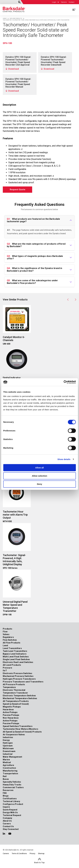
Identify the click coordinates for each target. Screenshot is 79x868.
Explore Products (16, 19)
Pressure (7, 668)
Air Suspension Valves (14, 735)
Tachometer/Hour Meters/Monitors (21, 729)
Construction (9, 768)
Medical (7, 762)
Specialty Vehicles (12, 782)
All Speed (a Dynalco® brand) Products (22, 732)
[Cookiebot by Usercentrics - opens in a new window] (64, 382)
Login (54, 2)
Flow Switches (10, 640)
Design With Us (10, 812)
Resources (8, 790)
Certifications (10, 799)
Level (5, 646)
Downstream (9, 751)
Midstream (8, 748)
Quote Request (10, 810)
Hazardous (8, 710)
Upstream (8, 746)
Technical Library (11, 801)
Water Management (12, 757)
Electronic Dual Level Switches (18, 662)
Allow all (39, 468)
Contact (71, 2)
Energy (6, 740)
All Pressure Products (14, 684)
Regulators (8, 637)
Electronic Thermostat (14, 690)
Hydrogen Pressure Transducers (19, 679)
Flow (5, 632)
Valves (6, 634)
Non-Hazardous (11, 718)
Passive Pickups (11, 715)
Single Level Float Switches (16, 659)
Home (5, 19)
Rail (5, 776)
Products (7, 629)
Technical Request (12, 815)
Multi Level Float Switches (16, 657)
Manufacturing (10, 771)
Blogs (6, 796)
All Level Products (12, 665)
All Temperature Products (16, 701)
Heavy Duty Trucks (12, 785)
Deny (39, 484)
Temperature (9, 687)
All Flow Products (12, 643)
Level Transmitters (12, 648)
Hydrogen (8, 743)
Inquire (6, 807)
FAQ (5, 793)
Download (14, 69)
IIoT (5, 671)
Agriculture (8, 765)
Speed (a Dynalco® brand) (16, 704)
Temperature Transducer (15, 693)
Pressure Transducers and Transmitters (23, 682)
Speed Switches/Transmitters (18, 726)
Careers (64, 2)
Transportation (10, 774)
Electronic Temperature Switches (19, 696)
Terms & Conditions (19, 854)
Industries (8, 737)
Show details (64, 459)
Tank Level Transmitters (15, 651)
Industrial (8, 754)
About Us (7, 821)
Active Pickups (10, 712)
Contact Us (8, 826)
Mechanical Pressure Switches (18, 676)
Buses (6, 779)
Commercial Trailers (13, 787)
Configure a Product (13, 804)
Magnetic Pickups (12, 707)
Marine (6, 760)
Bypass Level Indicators (15, 654)
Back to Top (39, 863)
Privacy (32, 854)
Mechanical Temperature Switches (20, 698)
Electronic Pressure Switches (17, 673)
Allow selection (39, 476)
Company (7, 818)
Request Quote (18, 190)
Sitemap (41, 854)
